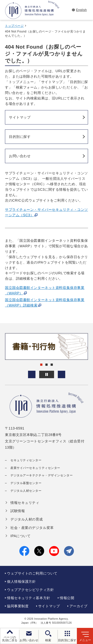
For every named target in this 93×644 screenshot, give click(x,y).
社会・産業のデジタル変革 (32, 528)
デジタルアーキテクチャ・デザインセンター (42, 475)
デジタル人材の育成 (27, 519)
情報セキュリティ (25, 503)
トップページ (14, 26)
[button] (32, 374)
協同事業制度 (18, 606)
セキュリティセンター (26, 460)
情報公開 (67, 598)
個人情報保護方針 (21, 582)
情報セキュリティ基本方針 (29, 598)
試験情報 (18, 511)
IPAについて (20, 536)
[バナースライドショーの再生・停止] (47, 374)
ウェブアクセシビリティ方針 (30, 590)
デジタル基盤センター (26, 483)
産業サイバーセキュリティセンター (35, 468)
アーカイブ (78, 606)
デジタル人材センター (26, 491)
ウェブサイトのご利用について (32, 573)
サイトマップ (49, 606)
